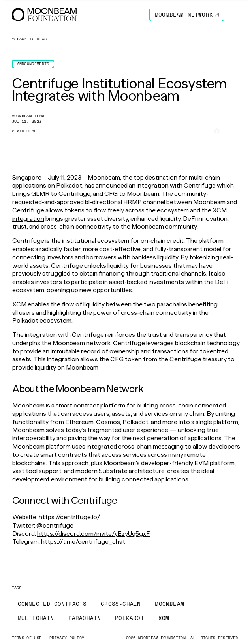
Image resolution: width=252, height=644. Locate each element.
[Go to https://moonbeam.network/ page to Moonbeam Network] (187, 15)
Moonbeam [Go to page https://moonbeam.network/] (104, 177)
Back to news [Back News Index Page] (29, 39)
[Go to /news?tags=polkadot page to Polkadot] (130, 618)
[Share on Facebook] (217, 131)
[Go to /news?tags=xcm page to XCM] (164, 618)
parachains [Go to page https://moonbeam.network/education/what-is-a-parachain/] (172, 304)
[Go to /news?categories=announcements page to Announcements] (33, 64)
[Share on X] (227, 131)
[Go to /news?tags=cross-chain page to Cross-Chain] (121, 604)
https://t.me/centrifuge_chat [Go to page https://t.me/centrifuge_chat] (83, 542)
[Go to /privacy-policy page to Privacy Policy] (67, 638)
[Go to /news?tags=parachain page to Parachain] (85, 618)
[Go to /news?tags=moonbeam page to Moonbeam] (169, 604)
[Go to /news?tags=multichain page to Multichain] (36, 618)
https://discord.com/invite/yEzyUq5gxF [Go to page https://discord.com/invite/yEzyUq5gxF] (94, 534)
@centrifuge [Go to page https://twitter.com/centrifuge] (55, 525)
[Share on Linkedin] (237, 131)
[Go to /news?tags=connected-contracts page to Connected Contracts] (52, 604)
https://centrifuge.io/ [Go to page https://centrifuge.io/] (69, 517)
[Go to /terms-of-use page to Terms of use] (27, 638)
